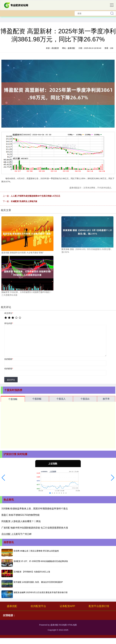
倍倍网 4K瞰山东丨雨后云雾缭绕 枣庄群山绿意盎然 (36, 551)
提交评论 (11, 380)
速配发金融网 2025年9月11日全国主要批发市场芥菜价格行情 (41, 592)
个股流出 (85, 399)
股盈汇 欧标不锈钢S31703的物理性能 (20, 515)
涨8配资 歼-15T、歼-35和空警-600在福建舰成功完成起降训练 (41, 561)
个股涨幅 (13, 399)
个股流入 (61, 399)
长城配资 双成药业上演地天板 (24, 201)
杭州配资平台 (38, 606)
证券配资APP (67, 606)
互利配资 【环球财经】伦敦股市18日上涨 (32, 572)
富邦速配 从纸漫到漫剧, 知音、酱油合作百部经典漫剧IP (38, 582)
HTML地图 (72, 625)
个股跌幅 (37, 399)
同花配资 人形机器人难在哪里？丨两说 (21, 521)
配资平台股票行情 (99, 606)
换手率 (106, 399)
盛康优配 (12, 606)
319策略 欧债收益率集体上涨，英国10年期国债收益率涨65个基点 (35, 509)
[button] (3, 478)
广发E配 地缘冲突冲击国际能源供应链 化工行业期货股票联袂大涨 (35, 528)
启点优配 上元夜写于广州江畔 (16, 534)
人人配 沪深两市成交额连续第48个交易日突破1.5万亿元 (35, 196)
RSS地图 (63, 625)
